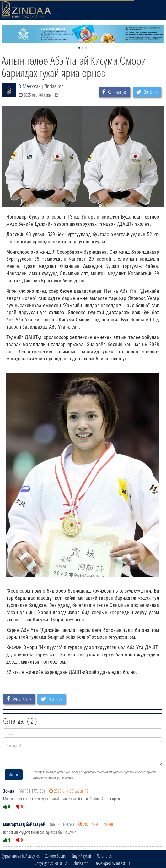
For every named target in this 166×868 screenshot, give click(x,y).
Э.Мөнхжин (30, 86)
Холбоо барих (55, 856)
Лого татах (104, 856)
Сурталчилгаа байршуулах (21, 856)
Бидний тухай (81, 856)
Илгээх (14, 774)
